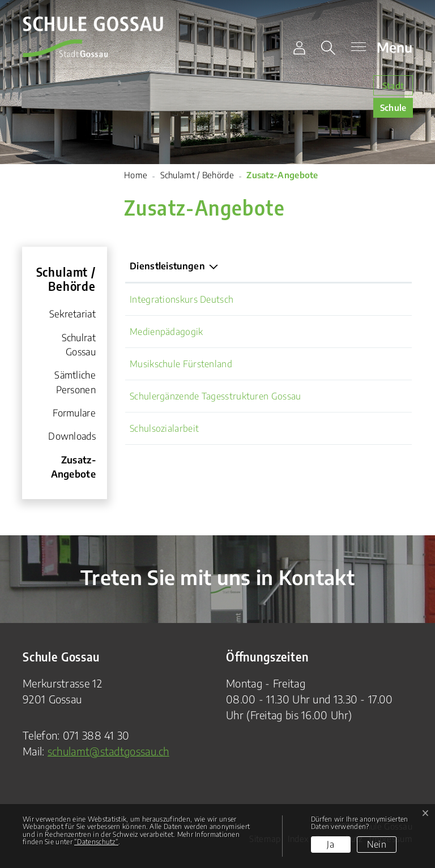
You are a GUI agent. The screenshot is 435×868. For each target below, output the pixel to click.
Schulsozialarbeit (164, 428)
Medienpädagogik (167, 332)
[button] (330, 48)
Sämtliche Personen (75, 382)
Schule (393, 108)
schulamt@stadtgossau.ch (108, 751)
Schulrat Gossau (79, 345)
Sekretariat (72, 314)
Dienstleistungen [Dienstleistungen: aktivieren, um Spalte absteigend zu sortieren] (167, 266)
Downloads (72, 436)
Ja (330, 844)
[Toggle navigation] (379, 48)
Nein (377, 844)
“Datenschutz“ (96, 842)
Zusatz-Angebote (69, 470)
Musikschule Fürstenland (181, 364)
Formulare (74, 413)
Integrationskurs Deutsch (182, 299)
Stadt (393, 85)
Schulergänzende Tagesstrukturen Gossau (215, 396)
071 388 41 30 (96, 735)
